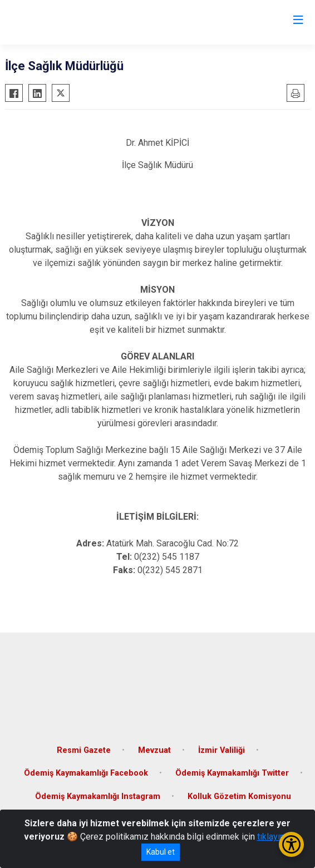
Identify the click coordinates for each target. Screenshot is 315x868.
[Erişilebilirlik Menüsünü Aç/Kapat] (291, 844)
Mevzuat (154, 750)
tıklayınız (274, 837)
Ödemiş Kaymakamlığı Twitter (232, 773)
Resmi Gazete (84, 750)
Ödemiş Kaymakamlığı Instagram (98, 797)
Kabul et (161, 852)
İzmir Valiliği (222, 750)
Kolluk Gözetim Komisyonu (239, 797)
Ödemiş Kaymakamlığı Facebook (86, 773)
